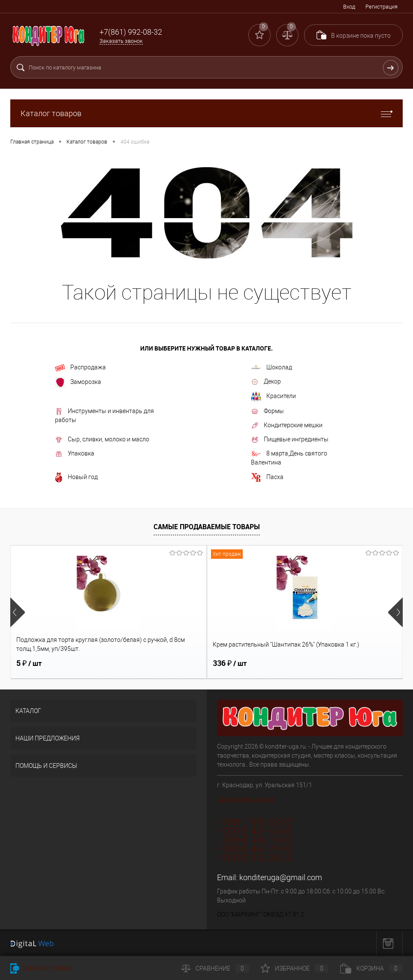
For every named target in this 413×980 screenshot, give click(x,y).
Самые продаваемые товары (207, 527)
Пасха (267, 477)
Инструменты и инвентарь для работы (104, 415)
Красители (273, 396)
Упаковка (75, 454)
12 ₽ (293, 663)
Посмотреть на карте (246, 799)
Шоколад (271, 367)
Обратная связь (41, 968)
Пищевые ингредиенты (290, 440)
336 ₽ (164, 663)
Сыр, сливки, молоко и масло (102, 440)
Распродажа (80, 368)
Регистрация (381, 7)
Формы (267, 411)
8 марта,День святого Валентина (289, 458)
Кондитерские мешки (287, 426)
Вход (349, 7)
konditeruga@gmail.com (281, 877)
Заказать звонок (121, 41)
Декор (266, 382)
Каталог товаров (206, 113)
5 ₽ (29, 663)
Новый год (76, 477)
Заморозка (78, 382)
